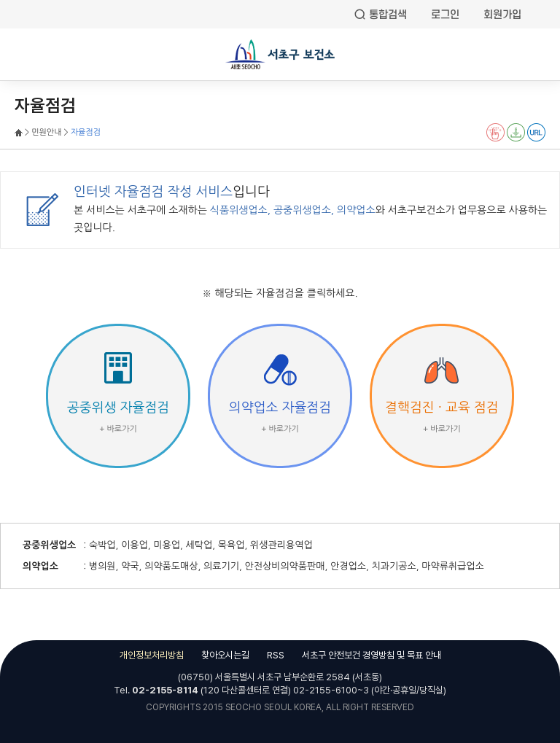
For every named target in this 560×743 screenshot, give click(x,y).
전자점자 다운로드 (516, 132)
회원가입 (502, 15)
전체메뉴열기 (22, 56)
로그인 (445, 15)
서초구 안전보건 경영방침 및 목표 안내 (372, 655)
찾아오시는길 (225, 655)
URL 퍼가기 (536, 132)
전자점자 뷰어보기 (495, 132)
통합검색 (388, 15)
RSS (276, 655)
